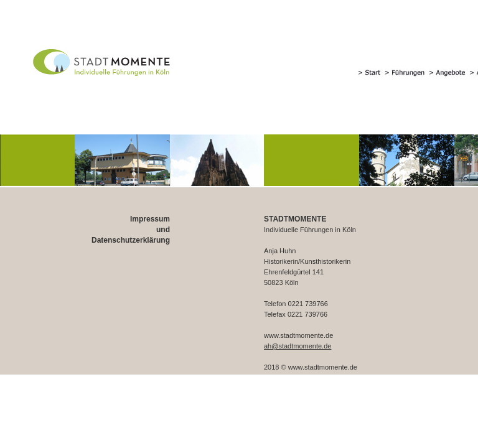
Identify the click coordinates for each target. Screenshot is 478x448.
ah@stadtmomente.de (298, 346)
